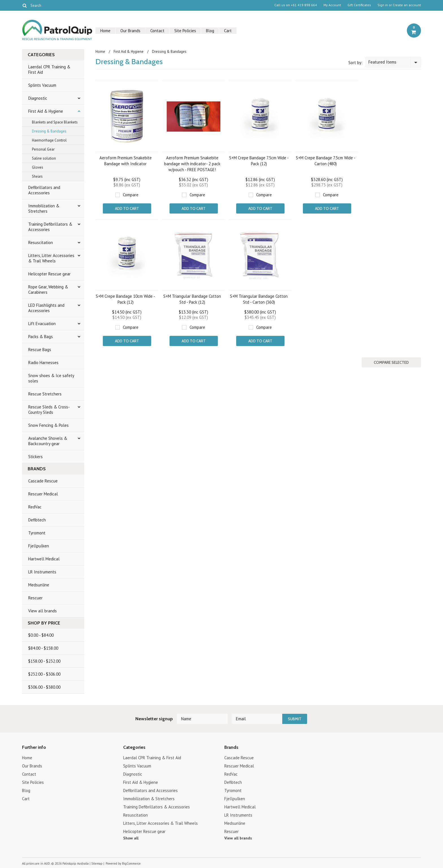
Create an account (407, 5)
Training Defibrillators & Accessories (50, 227)
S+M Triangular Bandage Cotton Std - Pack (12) (192, 299)
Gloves (38, 167)
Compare (131, 195)
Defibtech (37, 520)
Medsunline (39, 585)
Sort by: (355, 63)
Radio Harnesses (43, 363)
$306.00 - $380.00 (44, 687)
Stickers (35, 457)
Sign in (383, 5)
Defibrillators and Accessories (44, 190)
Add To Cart (127, 208)
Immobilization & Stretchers (44, 208)
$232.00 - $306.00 (44, 674)
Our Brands (130, 31)
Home (105, 31)
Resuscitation (41, 242)
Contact (157, 31)
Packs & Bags (41, 337)
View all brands (43, 611)
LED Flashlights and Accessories (46, 308)
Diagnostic (38, 98)
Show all (131, 838)
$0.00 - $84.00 (41, 635)
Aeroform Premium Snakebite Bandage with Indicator (126, 161)
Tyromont (37, 533)
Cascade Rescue (43, 481)
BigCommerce (131, 863)
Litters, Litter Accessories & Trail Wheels (51, 258)
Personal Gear (43, 149)
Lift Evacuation (42, 324)
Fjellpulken (39, 546)
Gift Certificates (359, 5)
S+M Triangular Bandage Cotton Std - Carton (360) (259, 299)
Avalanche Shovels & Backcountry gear (48, 441)
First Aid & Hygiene (46, 111)
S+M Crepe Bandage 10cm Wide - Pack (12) (125, 299)
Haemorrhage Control (49, 140)
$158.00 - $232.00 (44, 661)
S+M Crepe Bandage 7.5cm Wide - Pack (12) (259, 161)
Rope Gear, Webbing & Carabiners (48, 290)
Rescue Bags (40, 350)
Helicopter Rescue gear (49, 274)
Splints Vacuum (42, 85)
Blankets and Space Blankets (55, 122)
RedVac (35, 507)
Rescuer (35, 598)
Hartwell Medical (44, 559)
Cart (228, 31)
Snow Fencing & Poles (48, 425)
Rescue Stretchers (45, 394)
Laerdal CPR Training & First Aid (49, 69)
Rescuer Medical (43, 494)
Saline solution (44, 158)
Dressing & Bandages (49, 131)
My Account (332, 5)
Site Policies (185, 31)
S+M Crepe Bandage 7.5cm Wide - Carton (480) (326, 161)
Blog (210, 31)
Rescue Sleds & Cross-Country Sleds (49, 410)
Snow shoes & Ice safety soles (51, 378)
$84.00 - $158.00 (43, 648)
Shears (37, 176)
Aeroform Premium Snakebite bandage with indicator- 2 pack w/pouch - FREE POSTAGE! (192, 164)
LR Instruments (42, 572)
